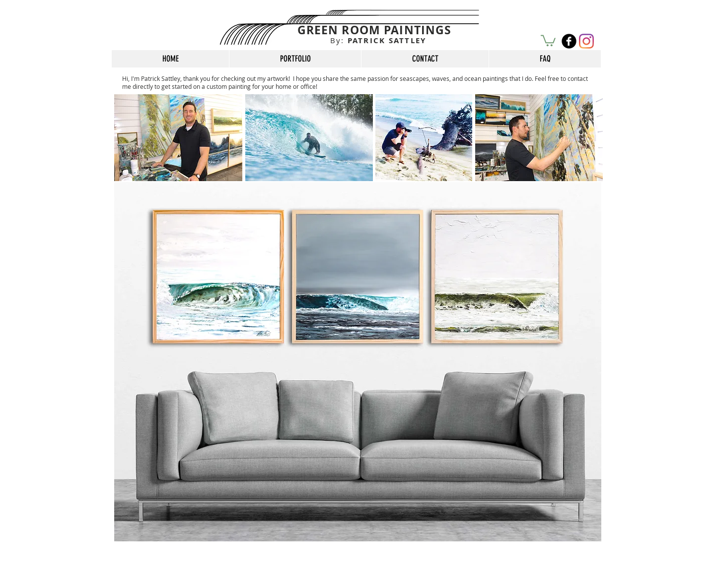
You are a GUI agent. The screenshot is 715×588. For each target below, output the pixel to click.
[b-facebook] (569, 41)
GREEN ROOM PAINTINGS (375, 30)
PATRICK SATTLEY (378, 40)
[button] (548, 40)
